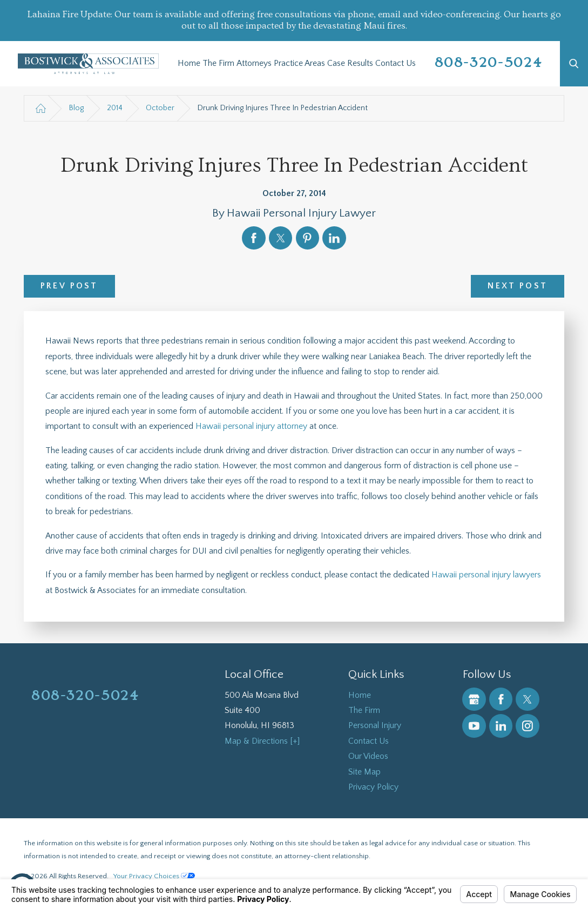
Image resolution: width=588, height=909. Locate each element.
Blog (76, 108)
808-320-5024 (489, 63)
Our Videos (368, 756)
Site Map (364, 772)
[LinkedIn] (501, 726)
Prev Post (69, 286)
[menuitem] (189, 63)
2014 (115, 108)
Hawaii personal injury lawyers (486, 575)
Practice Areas (299, 63)
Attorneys (254, 63)
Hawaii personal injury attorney (251, 426)
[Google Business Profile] (474, 699)
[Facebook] (501, 699)
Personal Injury (375, 726)
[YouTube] (474, 726)
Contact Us (396, 63)
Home (189, 63)
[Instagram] (527, 726)
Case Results (350, 63)
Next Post (517, 286)
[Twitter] (527, 699)
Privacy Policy (373, 787)
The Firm (218, 63)
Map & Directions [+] (262, 741)
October (160, 108)
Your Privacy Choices (154, 876)
